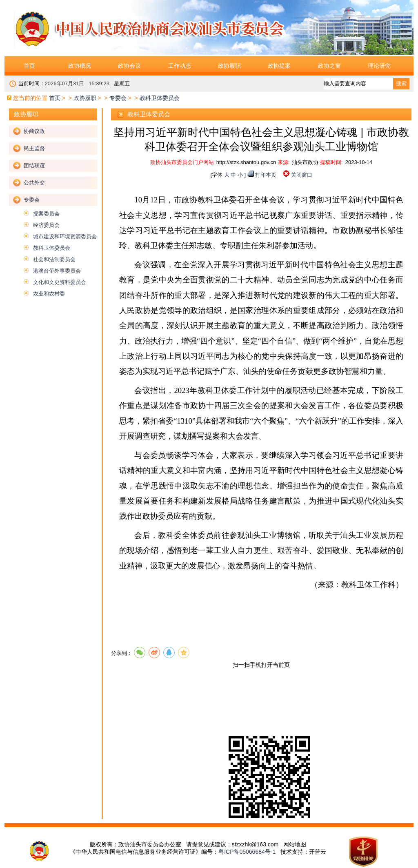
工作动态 (180, 66)
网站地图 (295, 844)
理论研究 (379, 66)
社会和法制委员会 (54, 259)
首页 (29, 66)
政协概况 (80, 66)
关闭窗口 (302, 175)
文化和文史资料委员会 (60, 282)
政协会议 (129, 66)
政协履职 (229, 66)
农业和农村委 (49, 294)
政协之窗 (329, 66)
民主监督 (34, 148)
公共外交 (34, 183)
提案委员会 (46, 214)
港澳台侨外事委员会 (57, 271)
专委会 (118, 98)
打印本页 (266, 175)
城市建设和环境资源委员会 (65, 236)
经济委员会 (46, 225)
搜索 (401, 83)
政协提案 (279, 66)
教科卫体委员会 (52, 248)
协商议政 (34, 131)
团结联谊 (34, 165)
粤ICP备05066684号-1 (247, 852)
